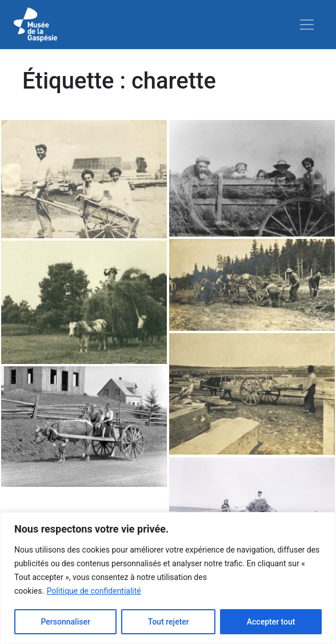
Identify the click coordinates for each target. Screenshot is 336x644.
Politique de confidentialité (94, 591)
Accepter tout (271, 622)
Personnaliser (65, 622)
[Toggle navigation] (307, 25)
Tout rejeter (169, 622)
